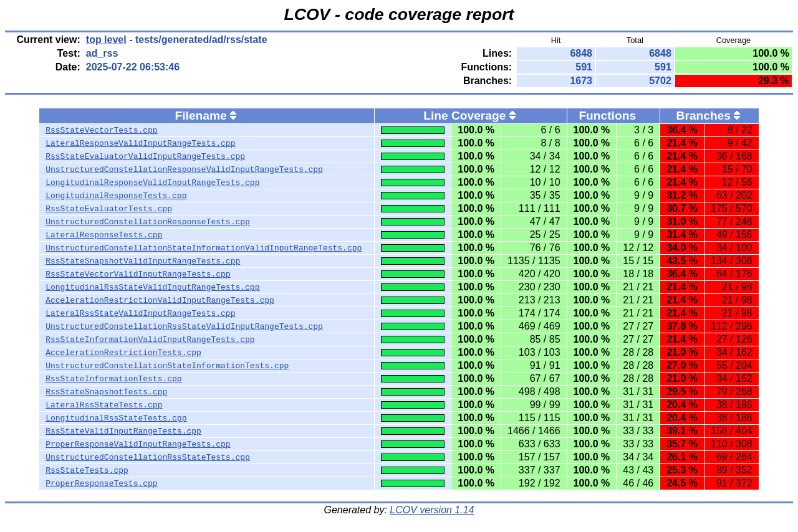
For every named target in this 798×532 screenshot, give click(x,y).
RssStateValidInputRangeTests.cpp (123, 431)
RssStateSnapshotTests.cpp (106, 392)
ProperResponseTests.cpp (101, 483)
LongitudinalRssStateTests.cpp (116, 418)
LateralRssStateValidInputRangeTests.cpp (140, 313)
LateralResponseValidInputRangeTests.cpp (140, 143)
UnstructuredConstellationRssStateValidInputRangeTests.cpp (184, 326)
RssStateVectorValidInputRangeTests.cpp (138, 274)
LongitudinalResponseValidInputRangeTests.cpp (152, 183)
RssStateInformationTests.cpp (113, 379)
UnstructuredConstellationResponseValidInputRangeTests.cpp (184, 169)
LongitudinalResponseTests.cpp (116, 196)
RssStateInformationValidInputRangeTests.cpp (150, 340)
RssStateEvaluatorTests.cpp (109, 209)
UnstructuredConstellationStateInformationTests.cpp (167, 366)
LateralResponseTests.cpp (104, 235)
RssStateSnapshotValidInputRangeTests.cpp (143, 261)
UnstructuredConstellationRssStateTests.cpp (148, 457)
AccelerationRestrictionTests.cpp (123, 353)
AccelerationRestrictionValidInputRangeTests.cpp (160, 300)
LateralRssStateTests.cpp (104, 405)
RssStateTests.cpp (87, 470)
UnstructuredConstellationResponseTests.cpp (148, 222)
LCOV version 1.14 (432, 510)
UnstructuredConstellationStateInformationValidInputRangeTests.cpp (204, 248)
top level (106, 40)
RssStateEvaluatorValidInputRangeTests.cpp (145, 156)
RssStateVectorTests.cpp (101, 130)
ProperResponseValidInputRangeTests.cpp (138, 444)
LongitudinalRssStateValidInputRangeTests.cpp (152, 287)
